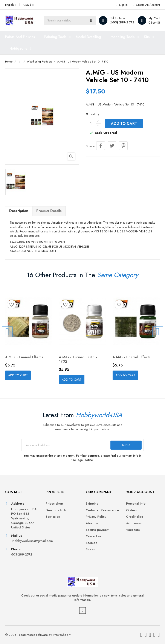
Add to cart (124, 124)
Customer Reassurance (102, 510)
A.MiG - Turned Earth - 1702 (78, 359)
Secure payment (98, 530)
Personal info (136, 504)
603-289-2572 (22, 555)
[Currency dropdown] (28, 5)
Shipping (92, 504)
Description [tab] (19, 211)
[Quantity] (91, 124)
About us (92, 523)
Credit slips (134, 517)
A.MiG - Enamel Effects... (26, 357)
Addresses (134, 523)
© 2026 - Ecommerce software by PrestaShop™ (38, 635)
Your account (141, 492)
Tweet (112, 146)
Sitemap (92, 543)
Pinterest (123, 146)
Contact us (93, 536)
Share (101, 146)
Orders (131, 510)
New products (56, 510)
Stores (90, 549)
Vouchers (133, 530)
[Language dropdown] (10, 5)
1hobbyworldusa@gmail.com (25, 541)
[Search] (70, 20)
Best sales (53, 517)
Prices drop (54, 504)
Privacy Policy (96, 517)
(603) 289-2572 (122, 22)
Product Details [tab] (49, 211)
